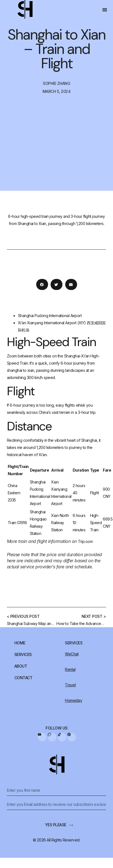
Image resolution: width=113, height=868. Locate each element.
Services (23, 655)
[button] (105, 10)
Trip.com (85, 541)
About (21, 666)
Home (20, 643)
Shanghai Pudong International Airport (50, 316)
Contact (23, 678)
